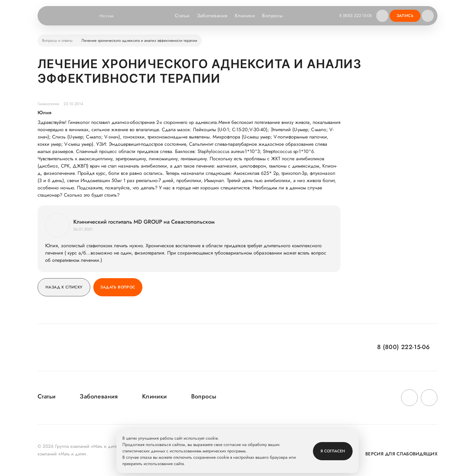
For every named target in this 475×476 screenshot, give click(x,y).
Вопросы (272, 16)
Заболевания (212, 16)
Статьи (182, 16)
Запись (405, 16)
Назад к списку (64, 287)
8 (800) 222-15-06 (356, 15)
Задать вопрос (118, 287)
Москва (110, 16)
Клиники (245, 16)
